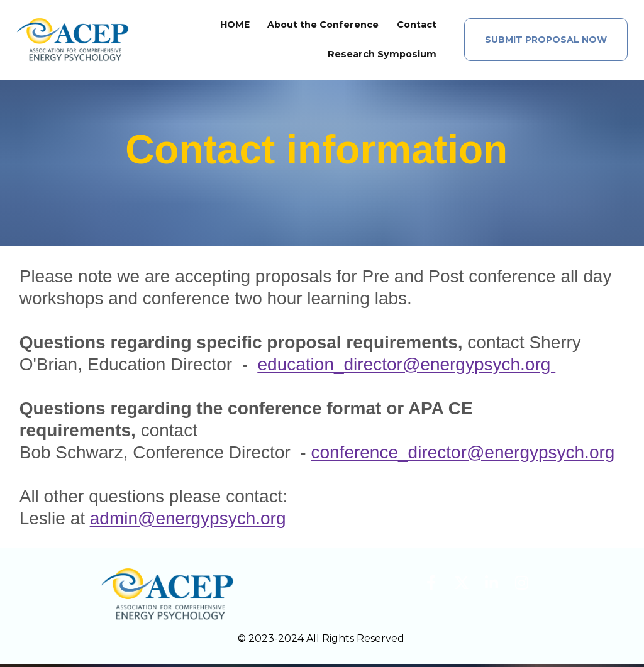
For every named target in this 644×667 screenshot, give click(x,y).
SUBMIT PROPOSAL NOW (546, 41)
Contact (417, 26)
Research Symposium (382, 56)
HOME (235, 26)
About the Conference (323, 26)
